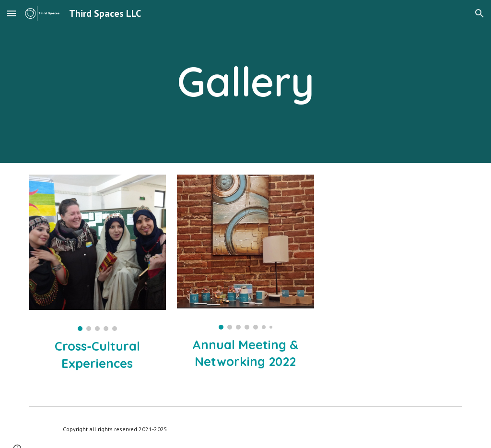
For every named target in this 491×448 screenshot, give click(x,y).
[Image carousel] (97, 253)
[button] (12, 13)
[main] (245, 81)
